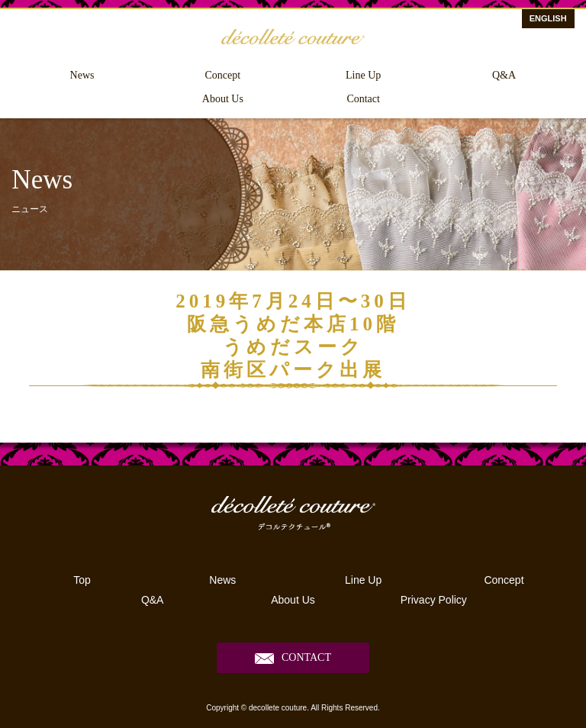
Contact (363, 99)
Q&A (504, 75)
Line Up (363, 75)
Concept (223, 75)
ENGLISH (548, 18)
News (82, 75)
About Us (223, 99)
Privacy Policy (434, 600)
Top (82, 580)
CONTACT (306, 657)
